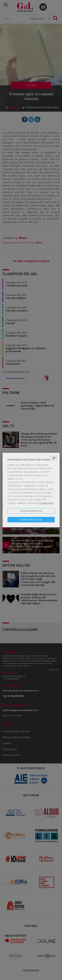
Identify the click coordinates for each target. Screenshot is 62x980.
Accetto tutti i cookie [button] (31, 519)
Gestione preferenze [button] (31, 511)
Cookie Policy (46, 503)
